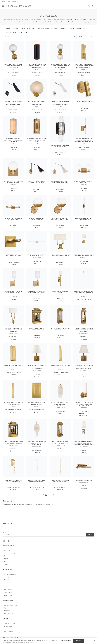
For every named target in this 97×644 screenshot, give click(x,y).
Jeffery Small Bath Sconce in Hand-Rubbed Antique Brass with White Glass (84, 404)
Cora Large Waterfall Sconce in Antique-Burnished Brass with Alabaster (37, 443)
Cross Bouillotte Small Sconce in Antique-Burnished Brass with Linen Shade (60, 255)
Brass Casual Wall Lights (10, 504)
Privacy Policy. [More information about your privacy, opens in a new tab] (29, 642)
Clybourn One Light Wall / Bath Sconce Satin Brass (13, 182)
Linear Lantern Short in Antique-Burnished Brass (37, 329)
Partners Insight (9, 613)
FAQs (6, 561)
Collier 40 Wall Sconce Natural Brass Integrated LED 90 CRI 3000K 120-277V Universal (60, 480)
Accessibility (8, 629)
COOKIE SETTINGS (66, 641)
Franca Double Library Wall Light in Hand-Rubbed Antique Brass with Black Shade (13, 103)
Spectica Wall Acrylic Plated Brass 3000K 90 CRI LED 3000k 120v (13, 255)
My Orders (7, 611)
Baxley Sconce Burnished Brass (60, 292)
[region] (48, 641)
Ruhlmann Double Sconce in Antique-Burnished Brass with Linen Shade (13, 330)
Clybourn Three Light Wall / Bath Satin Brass (13, 219)
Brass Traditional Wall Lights (26, 504)
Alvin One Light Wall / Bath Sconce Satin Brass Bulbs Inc (60, 219)
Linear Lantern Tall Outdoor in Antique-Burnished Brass (60, 442)
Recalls (6, 559)
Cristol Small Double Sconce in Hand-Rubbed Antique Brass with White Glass (60, 66)
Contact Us (7, 550)
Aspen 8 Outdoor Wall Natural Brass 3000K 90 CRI (37, 403)
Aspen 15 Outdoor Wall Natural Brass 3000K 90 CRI (13, 366)
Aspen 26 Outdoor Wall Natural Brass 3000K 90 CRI (60, 366)
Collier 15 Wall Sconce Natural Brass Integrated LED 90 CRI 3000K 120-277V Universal (13, 480)
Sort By (74, 37)
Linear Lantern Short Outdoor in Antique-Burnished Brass (13, 442)
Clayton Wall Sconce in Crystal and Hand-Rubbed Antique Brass (37, 140)
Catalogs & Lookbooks (10, 577)
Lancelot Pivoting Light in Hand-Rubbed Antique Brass (84, 102)
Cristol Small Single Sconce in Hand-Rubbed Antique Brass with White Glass (13, 66)
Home (7, 11)
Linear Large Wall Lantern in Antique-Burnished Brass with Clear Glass (84, 330)
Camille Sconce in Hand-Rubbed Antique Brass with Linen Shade (84, 255)
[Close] (94, 641)
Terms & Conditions (10, 623)
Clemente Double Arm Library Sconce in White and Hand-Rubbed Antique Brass (60, 183)
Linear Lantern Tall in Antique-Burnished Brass (60, 329)
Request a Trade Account (11, 605)
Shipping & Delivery (10, 553)
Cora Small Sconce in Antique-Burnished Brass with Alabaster (60, 404)
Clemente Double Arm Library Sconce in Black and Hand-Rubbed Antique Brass (37, 183)
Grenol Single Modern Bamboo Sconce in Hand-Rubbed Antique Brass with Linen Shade (84, 443)
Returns (6, 556)
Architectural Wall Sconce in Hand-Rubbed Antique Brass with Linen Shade (37, 367)
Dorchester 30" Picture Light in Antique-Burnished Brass (84, 480)
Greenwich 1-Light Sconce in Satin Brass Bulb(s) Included (37, 292)
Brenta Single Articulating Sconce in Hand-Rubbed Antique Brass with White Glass (84, 140)
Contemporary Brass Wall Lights (45, 504)
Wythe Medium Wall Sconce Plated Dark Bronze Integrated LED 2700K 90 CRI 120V (60, 145)
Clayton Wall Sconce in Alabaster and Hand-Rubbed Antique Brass (13, 140)
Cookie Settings (9, 632)
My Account (8, 608)
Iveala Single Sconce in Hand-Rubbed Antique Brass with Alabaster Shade (37, 103)
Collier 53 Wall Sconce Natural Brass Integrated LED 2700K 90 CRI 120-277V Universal (84, 293)
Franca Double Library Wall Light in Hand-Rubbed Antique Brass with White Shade (60, 103)
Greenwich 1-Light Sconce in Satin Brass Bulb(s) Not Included (13, 293)
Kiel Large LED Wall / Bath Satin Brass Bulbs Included (37, 255)
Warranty (7, 564)
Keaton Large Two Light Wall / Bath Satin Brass (84, 219)
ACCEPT (78, 641)
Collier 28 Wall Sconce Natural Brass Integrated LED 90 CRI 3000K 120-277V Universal (37, 480)
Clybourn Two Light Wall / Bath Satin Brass (84, 182)
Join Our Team (8, 592)
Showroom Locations (10, 574)
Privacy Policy (8, 626)
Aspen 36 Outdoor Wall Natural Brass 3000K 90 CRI (13, 403)
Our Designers (8, 590)
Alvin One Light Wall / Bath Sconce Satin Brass (37, 219)
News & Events (8, 595)
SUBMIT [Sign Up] (90, 535)
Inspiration (7, 580)
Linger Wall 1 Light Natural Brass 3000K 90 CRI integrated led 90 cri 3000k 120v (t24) (84, 66)
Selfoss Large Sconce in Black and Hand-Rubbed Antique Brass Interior (37, 66)
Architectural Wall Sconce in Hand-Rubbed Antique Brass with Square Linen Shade (84, 367)
